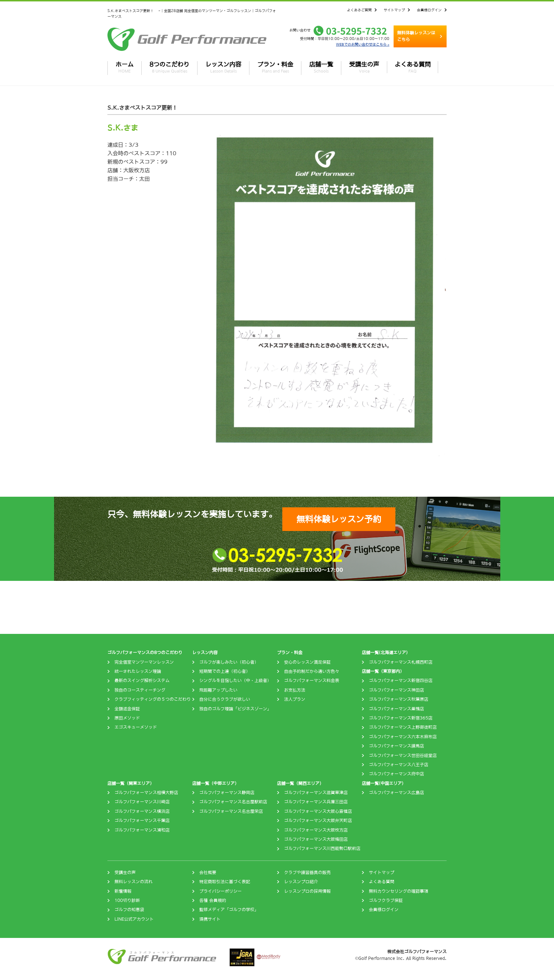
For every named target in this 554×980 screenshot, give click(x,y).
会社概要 (208, 873)
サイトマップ (394, 10)
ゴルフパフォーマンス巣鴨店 (396, 709)
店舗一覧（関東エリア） (131, 783)
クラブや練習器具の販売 (307, 873)
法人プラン (295, 699)
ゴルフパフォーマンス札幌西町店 (401, 662)
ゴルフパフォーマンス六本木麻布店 (403, 737)
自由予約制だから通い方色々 (312, 671)
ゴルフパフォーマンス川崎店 (142, 802)
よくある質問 (413, 67)
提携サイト (210, 919)
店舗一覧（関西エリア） (300, 783)
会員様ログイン (429, 10)
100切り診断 (127, 900)
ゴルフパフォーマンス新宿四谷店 (401, 681)
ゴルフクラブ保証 (386, 900)
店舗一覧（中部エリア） (216, 783)
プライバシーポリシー (220, 891)
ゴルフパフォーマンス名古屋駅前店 (233, 802)
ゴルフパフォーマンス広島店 (396, 793)
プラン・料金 (275, 67)
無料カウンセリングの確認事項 (399, 891)
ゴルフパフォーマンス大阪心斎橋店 (318, 811)
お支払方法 (295, 690)
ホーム (125, 67)
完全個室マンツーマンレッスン (144, 662)
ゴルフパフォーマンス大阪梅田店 (316, 839)
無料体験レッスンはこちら (416, 36)
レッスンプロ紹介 (301, 882)
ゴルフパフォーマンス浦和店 (142, 830)
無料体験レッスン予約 (339, 519)
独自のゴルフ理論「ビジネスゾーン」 (235, 709)
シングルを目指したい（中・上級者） (235, 681)
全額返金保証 (127, 709)
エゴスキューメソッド (136, 727)
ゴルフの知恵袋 (129, 910)
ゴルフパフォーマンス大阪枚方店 (316, 830)
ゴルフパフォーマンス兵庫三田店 (316, 802)
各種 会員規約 (213, 900)
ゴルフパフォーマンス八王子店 (399, 765)
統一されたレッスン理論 (138, 671)
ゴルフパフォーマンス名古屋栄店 (231, 811)
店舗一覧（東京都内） (383, 671)
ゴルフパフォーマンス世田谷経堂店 (403, 756)
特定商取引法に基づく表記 (225, 882)
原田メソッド (127, 718)
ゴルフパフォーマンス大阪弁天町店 (318, 821)
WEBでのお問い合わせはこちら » (363, 44)
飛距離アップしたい (218, 690)
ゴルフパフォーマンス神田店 (396, 690)
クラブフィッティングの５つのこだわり (153, 699)
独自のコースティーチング (140, 690)
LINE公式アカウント (134, 919)
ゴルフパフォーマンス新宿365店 (401, 718)
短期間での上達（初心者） (225, 671)
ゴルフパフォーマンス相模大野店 (146, 793)
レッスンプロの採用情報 (307, 891)
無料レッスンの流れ (134, 882)
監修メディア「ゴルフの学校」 (229, 910)
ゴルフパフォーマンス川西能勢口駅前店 (322, 848)
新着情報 (123, 891)
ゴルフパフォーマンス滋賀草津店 (316, 793)
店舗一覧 (321, 67)
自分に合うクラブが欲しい (225, 699)
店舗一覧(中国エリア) (383, 783)
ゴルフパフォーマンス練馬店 (396, 746)
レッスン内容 (223, 67)
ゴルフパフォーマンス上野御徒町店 (403, 727)
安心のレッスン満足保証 (307, 662)
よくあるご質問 (359, 10)
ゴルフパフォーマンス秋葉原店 (399, 699)
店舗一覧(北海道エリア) (385, 653)
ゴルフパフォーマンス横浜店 (142, 811)
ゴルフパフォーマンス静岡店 (227, 793)
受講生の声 (364, 67)
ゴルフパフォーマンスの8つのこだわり (145, 653)
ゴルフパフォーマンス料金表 (312, 681)
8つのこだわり (169, 67)
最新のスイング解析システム (142, 681)
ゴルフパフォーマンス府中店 (396, 774)
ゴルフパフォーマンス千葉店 (142, 821)
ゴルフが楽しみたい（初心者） (229, 662)
